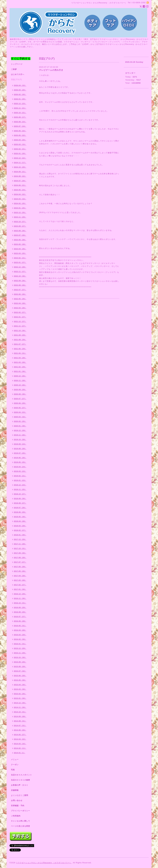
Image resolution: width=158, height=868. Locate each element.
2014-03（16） (20, 744)
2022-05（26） (20, 299)
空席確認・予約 (18, 806)
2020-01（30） (20, 426)
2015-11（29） (20, 653)
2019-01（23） (20, 480)
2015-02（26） (20, 694)
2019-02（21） (20, 476)
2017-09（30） (20, 553)
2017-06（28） (20, 567)
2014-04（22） (20, 739)
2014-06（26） (20, 730)
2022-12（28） (20, 267)
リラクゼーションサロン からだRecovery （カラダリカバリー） (44, 863)
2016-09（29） (20, 607)
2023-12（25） (20, 212)
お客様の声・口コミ (20, 785)
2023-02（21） (20, 258)
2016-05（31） (20, 626)
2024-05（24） (20, 190)
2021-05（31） (20, 353)
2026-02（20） (20, 94)
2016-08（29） (20, 612)
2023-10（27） (20, 222)
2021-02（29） (20, 367)
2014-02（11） (20, 748)
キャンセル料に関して (21, 821)
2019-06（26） (20, 458)
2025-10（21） (20, 113)
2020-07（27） (20, 399)
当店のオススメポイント (21, 775)
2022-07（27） (20, 290)
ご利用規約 (16, 816)
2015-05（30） (20, 680)
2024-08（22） (20, 176)
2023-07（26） (20, 235)
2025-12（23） (20, 104)
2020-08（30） (20, 394)
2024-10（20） (20, 167)
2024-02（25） (20, 203)
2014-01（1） (20, 753)
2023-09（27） (20, 226)
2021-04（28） (20, 358)
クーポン (15, 765)
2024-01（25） (20, 208)
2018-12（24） (20, 485)
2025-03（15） (20, 144)
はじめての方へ (18, 74)
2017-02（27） (20, 585)
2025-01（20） (20, 153)
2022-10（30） (20, 276)
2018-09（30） (20, 499)
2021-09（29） (20, 335)
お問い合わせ (17, 800)
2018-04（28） (20, 521)
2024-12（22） (20, 158)
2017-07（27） (20, 562)
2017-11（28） (20, 544)
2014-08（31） (20, 721)
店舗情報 (15, 790)
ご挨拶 (14, 69)
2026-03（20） (20, 90)
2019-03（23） (20, 471)
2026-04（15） (20, 85)
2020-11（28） (20, 380)
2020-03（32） (20, 417)
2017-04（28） (20, 576)
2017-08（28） (20, 558)
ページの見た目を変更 (21, 826)
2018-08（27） (20, 503)
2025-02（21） (20, 149)
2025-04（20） (20, 140)
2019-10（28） (20, 439)
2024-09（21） (20, 172)
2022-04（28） (20, 303)
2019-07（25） (20, 453)
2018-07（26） (20, 508)
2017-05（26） (20, 571)
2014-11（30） (20, 707)
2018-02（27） (20, 530)
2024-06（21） (20, 185)
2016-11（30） (20, 598)
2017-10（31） (20, 548)
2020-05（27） (20, 408)
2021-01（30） (20, 371)
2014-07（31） (20, 726)
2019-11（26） (20, 435)
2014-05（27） (20, 735)
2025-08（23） (20, 122)
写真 (13, 770)
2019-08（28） (20, 449)
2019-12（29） (20, 430)
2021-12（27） (20, 321)
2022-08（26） (20, 285)
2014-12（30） (20, 703)
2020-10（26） (20, 385)
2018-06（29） (20, 512)
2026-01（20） (20, 99)
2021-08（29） (20, 340)
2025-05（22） (20, 135)
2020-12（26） (20, 376)
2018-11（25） (20, 489)
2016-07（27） (20, 617)
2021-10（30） (20, 331)
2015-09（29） (20, 662)
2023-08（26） (20, 231)
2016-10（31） (20, 603)
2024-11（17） (20, 163)
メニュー (15, 759)
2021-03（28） (20, 362)
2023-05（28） (20, 244)
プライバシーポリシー (21, 811)
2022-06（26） (20, 294)
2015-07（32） (20, 671)
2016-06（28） (20, 621)
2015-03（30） (20, 689)
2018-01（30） (20, 535)
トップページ (17, 64)
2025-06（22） (20, 131)
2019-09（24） (20, 444)
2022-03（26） (20, 308)
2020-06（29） (20, 403)
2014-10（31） (20, 712)
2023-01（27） (20, 262)
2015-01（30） (20, 698)
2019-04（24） (20, 467)
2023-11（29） (20, 217)
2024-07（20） (20, 181)
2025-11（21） (20, 108)
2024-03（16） (20, 199)
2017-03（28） (20, 580)
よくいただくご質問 (20, 795)
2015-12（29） (20, 648)
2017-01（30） (20, 589)
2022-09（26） (20, 281)
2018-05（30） (20, 517)
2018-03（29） (20, 526)
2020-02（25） (20, 421)
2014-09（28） (20, 716)
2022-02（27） (20, 312)
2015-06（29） (20, 676)
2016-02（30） (20, 639)
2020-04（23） (20, 412)
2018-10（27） (20, 494)
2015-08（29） (20, 666)
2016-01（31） (20, 644)
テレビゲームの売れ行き (51, 70)
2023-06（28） (20, 240)
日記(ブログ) (16, 80)
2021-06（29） (20, 349)
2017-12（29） (20, 539)
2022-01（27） (20, 317)
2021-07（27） (20, 344)
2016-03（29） (20, 635)
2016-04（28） (20, 630)
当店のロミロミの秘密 (21, 780)
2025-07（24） (20, 126)
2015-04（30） (20, 685)
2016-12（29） (20, 594)
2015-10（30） (20, 657)
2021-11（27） (20, 326)
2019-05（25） (20, 462)
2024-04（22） (20, 194)
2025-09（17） (20, 117)
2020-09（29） (20, 390)
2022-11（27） (20, 272)
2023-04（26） (20, 249)
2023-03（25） (20, 253)
